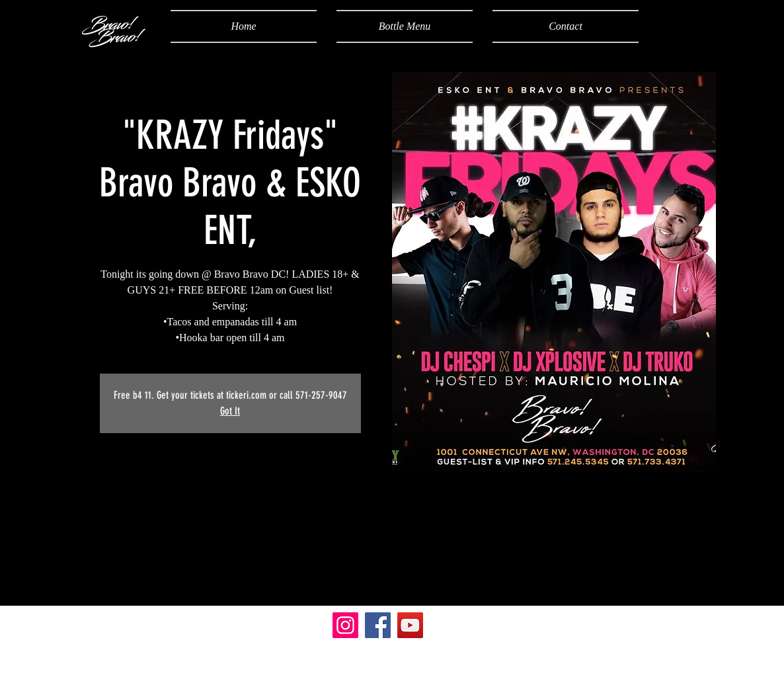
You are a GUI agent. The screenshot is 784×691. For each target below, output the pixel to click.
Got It (230, 411)
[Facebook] (378, 625)
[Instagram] (345, 625)
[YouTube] (410, 625)
